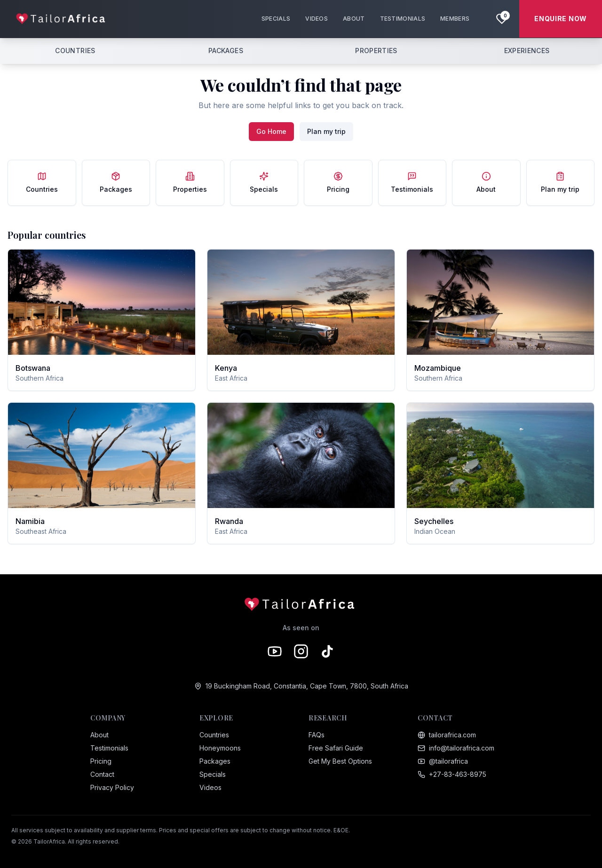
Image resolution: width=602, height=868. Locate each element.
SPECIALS (276, 19)
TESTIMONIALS (403, 19)
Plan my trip (326, 131)
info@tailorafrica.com (456, 748)
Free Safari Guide (336, 748)
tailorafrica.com (447, 735)
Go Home (271, 131)
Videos (210, 787)
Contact (102, 774)
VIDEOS (317, 19)
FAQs (317, 735)
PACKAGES (226, 51)
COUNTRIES (75, 51)
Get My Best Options (340, 761)
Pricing (101, 761)
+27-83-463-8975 (452, 774)
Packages (215, 761)
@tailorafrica (443, 761)
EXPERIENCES (527, 51)
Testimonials (109, 748)
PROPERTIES (376, 51)
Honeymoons (220, 748)
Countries (214, 735)
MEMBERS (455, 19)
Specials (213, 774)
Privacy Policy (112, 787)
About (99, 735)
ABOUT (354, 19)
